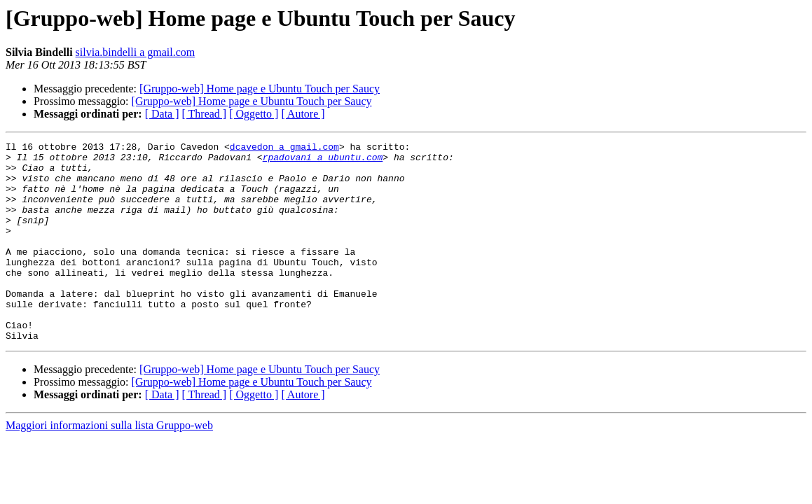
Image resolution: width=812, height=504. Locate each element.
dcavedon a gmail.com (284, 148)
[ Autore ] (303, 114)
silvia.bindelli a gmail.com (136, 52)
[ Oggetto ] (254, 114)
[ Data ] (162, 114)
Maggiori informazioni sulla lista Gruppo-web (109, 465)
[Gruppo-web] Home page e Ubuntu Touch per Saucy (260, 89)
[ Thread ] (205, 114)
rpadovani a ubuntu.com (323, 161)
